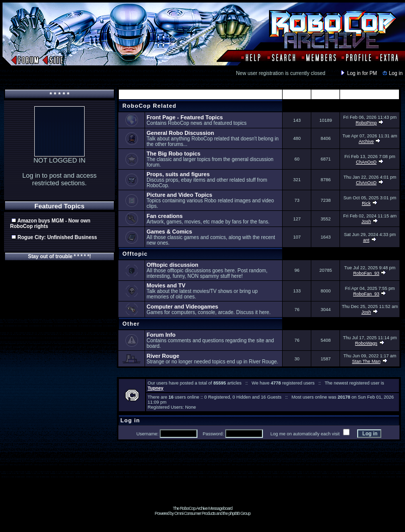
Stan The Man (366, 361)
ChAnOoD (366, 162)
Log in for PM (358, 73)
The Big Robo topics (174, 154)
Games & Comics (169, 232)
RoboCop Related (148, 106)
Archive (366, 141)
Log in (392, 73)
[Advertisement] (202, 483)
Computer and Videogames (182, 307)
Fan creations (165, 216)
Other (130, 324)
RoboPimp (366, 123)
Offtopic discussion (173, 265)
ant (366, 240)
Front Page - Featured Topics (185, 117)
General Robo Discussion (180, 133)
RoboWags (366, 343)
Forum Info (161, 335)
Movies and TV (166, 285)
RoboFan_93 (366, 273)
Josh (366, 221)
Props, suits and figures (178, 174)
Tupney (155, 388)
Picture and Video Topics (179, 195)
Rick (366, 203)
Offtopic (134, 254)
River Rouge (163, 356)
